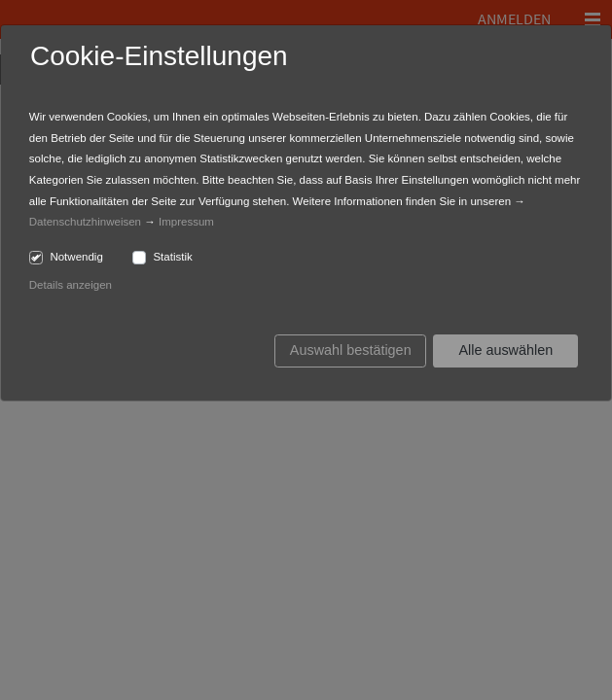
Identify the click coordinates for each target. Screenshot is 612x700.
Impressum (186, 222)
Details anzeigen (71, 285)
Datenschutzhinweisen (85, 222)
